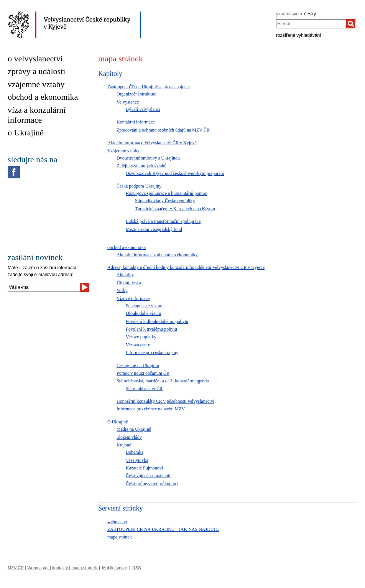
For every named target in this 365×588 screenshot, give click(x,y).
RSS (137, 568)
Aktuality (125, 275)
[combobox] (311, 24)
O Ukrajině (118, 422)
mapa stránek (120, 537)
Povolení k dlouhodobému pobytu (157, 321)
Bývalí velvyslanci (143, 109)
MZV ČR (16, 568)
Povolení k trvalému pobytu (151, 329)
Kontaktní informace (136, 122)
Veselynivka (137, 460)
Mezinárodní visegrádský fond (154, 229)
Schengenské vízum (144, 306)
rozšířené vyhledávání (298, 35)
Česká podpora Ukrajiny (139, 186)
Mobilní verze (114, 568)
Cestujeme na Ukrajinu (138, 366)
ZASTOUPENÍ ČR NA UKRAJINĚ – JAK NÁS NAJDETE (163, 529)
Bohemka (135, 452)
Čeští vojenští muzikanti (148, 476)
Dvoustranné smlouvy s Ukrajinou (148, 158)
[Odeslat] (84, 287)
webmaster (117, 522)
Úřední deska (129, 283)
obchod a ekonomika (127, 247)
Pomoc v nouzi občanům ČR (143, 373)
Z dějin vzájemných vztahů (141, 166)
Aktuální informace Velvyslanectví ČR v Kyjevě (152, 143)
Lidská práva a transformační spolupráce (163, 221)
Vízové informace (133, 298)
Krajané (124, 445)
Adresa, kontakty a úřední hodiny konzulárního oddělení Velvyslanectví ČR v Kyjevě (186, 267)
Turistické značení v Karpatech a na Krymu (175, 209)
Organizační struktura (136, 94)
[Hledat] (351, 24)
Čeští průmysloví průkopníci (152, 484)
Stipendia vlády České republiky (165, 201)
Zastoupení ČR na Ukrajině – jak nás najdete (149, 87)
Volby (122, 290)
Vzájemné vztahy (123, 151)
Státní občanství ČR (144, 389)
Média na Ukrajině (134, 429)
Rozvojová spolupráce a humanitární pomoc (166, 193)
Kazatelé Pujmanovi (144, 468)
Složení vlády (129, 437)
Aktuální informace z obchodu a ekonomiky (157, 255)
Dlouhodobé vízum (143, 313)
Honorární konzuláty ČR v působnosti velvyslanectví (165, 401)
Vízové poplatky (141, 337)
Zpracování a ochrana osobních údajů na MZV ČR (163, 130)
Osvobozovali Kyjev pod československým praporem (175, 173)
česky (310, 14)
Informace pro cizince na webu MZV (151, 409)
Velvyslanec (128, 102)
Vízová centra (139, 345)
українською (289, 14)
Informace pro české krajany (152, 352)
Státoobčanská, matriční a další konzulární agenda (163, 381)
